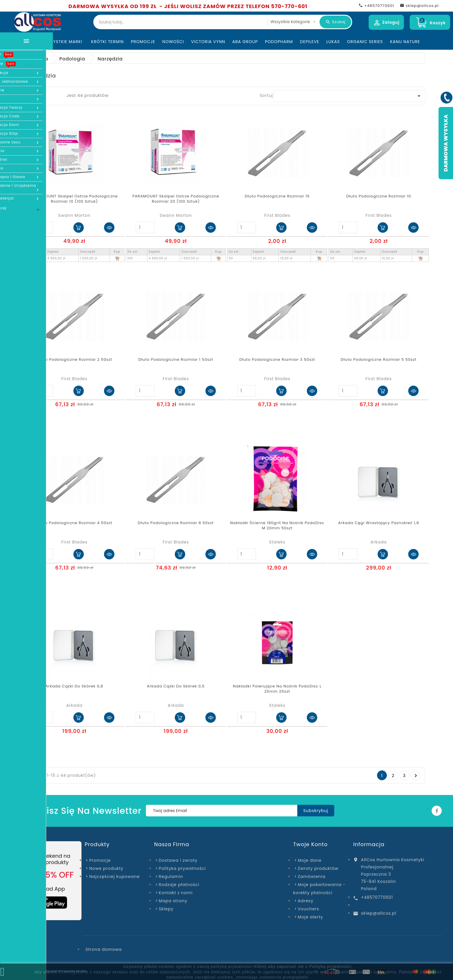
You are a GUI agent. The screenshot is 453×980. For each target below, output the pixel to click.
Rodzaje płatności (179, 885)
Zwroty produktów (318, 868)
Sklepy (166, 909)
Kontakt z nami (176, 893)
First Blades (277, 215)
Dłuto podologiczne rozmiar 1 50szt (176, 360)
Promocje (143, 42)
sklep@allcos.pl (378, 913)
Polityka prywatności (182, 868)
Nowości (173, 42)
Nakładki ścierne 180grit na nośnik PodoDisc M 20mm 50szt (277, 526)
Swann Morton (74, 215)
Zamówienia (312, 877)
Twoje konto (310, 844)
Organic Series (365, 42)
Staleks (277, 542)
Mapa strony (173, 901)
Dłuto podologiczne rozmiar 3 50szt (277, 360)
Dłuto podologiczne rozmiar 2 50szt (74, 360)
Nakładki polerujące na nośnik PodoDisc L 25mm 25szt (277, 689)
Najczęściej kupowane (115, 877)
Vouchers (309, 909)
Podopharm (279, 42)
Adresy (306, 901)
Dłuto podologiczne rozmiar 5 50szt (379, 360)
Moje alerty (311, 917)
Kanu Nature (405, 42)
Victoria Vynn (208, 42)
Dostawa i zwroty (178, 860)
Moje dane (310, 860)
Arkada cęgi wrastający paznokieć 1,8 (379, 523)
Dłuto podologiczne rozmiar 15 (277, 196)
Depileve (310, 42)
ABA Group (245, 42)
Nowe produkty (106, 868)
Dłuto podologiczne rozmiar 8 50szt (176, 523)
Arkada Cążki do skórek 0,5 (176, 686)
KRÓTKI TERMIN (108, 42)
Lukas (333, 42)
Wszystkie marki (64, 42)
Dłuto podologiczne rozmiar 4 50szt (74, 523)
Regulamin (171, 877)
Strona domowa (104, 949)
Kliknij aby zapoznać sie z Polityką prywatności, (303, 966)
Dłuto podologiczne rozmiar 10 (379, 196)
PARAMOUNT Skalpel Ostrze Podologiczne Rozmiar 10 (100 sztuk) (74, 199)
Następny (416, 776)
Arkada (379, 542)
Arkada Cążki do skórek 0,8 (74, 686)
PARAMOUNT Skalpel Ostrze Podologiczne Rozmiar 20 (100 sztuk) (176, 199)
